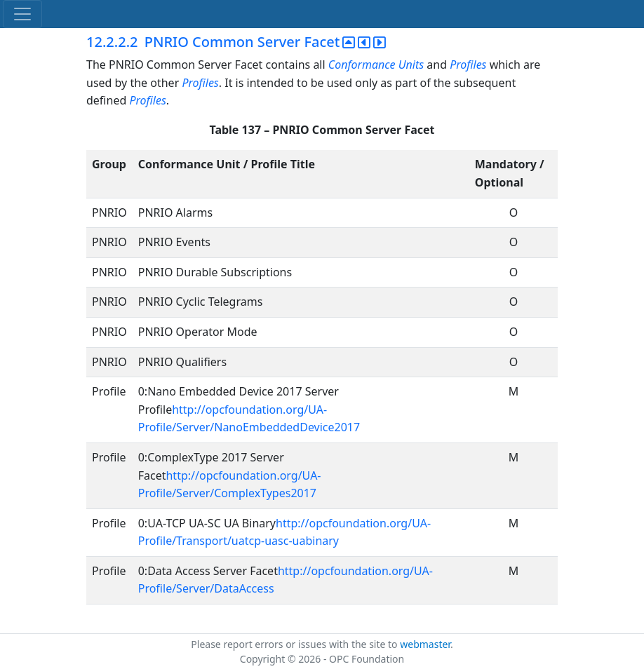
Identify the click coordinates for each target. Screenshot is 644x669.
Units (411, 65)
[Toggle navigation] (22, 14)
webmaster (425, 644)
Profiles (468, 65)
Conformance (362, 65)
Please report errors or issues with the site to (295, 644)
